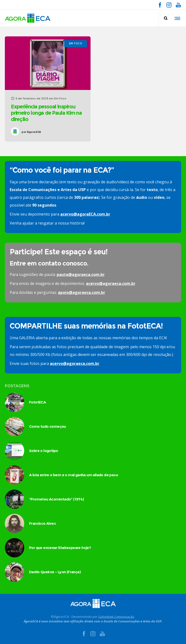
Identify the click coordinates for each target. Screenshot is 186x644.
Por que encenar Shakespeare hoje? (60, 548)
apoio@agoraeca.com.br (81, 292)
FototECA (37, 402)
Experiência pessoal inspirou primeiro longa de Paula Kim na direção (46, 113)
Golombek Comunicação (116, 616)
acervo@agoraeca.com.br (111, 283)
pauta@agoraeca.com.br (81, 274)
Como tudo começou (47, 426)
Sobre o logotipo (43, 451)
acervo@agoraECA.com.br (85, 214)
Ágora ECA (31, 132)
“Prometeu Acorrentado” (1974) (57, 499)
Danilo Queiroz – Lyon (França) (55, 572)
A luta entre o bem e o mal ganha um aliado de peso (74, 475)
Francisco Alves (42, 523)
